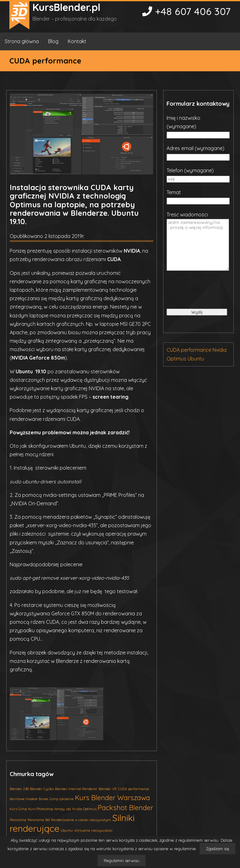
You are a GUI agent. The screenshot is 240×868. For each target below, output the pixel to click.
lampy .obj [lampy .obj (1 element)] (63, 809)
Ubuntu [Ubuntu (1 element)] (67, 830)
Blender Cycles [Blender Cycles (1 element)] (42, 789)
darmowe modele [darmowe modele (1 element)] (24, 799)
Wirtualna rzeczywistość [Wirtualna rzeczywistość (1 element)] (93, 830)
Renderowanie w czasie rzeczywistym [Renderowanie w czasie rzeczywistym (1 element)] (81, 820)
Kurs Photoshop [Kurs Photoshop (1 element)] (41, 809)
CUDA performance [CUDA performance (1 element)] (134, 789)
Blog (53, 41)
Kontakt (77, 41)
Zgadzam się (217, 849)
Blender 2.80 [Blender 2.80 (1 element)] (19, 789)
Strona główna (22, 41)
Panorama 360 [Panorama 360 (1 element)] (39, 820)
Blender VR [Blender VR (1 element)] (108, 789)
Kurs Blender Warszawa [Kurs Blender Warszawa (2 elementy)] (112, 797)
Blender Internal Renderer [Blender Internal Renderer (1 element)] (76, 789)
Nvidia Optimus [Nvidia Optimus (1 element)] (84, 809)
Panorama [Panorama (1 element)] (18, 820)
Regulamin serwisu (122, 860)
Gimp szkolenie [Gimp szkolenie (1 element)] (62, 799)
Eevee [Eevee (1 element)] (43, 799)
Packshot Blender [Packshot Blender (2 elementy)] (125, 807)
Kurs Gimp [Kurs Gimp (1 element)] (18, 809)
